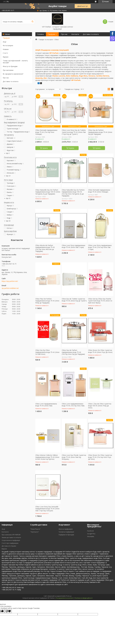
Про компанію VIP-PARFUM (11, 535)
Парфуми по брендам (66, 535)
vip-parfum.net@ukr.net (10, 288)
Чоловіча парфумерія (66, 532)
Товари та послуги (46, 40)
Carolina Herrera (102, 76)
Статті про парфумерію (10, 543)
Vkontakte (91, 536)
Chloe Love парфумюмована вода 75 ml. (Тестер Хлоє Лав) (73, 405)
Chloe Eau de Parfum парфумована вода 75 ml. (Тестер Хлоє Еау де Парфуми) (73, 352)
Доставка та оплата (11, 81)
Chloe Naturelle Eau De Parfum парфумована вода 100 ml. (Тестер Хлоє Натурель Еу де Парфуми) (73, 193)
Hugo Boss (83, 76)
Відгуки (6, 57)
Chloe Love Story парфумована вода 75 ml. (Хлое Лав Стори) (73, 246)
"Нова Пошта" (35, 529)
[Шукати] (32, 22)
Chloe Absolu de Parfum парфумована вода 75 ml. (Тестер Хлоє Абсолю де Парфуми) (45, 248)
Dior (45, 78)
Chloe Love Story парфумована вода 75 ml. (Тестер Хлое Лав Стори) (100, 247)
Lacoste (62, 76)
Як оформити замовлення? (13, 74)
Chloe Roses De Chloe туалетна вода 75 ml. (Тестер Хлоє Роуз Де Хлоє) (100, 457)
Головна (40, 34)
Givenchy (39, 78)
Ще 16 (8, 221)
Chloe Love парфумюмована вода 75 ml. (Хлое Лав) (46, 405)
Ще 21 (8, 198)
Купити (45, 148)
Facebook (90, 531)
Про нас (6, 78)
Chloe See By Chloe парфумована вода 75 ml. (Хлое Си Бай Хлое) (47, 352)
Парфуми (6, 38)
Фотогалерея (8, 45)
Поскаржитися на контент (65, 598)
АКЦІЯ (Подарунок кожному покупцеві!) (52, 50)
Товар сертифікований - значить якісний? (15, 62)
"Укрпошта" (35, 532)
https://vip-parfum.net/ (10, 281)
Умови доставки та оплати (11, 537)
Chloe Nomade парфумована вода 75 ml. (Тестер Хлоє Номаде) (46, 132)
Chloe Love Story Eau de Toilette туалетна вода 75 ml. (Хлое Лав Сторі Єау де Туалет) (74, 132)
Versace (92, 76)
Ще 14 (8, 176)
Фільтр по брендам (10, 66)
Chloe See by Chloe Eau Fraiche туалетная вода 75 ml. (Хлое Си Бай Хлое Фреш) (100, 301)
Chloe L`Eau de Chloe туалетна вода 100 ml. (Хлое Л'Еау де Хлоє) (100, 406)
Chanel (55, 76)
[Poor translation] (8, 611)
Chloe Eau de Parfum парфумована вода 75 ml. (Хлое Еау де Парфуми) (100, 132)
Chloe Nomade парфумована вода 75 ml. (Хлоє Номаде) (99, 191)
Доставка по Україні (9, 546)
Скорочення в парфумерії (11, 540)
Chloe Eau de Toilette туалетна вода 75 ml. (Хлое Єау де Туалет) (74, 300)
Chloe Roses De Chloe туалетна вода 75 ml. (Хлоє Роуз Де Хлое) (100, 351)
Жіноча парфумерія (66, 529)
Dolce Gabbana (72, 76)
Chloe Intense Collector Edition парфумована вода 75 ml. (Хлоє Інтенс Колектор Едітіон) (47, 457)
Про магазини (8, 70)
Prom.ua (69, 596)
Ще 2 (8, 153)
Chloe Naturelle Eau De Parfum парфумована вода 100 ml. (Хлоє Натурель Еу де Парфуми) (48, 192)
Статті (5, 53)
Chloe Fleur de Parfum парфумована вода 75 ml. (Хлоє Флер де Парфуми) (47, 301)
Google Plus (91, 534)
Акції (5, 42)
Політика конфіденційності (84, 598)
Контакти (75, 34)
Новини (6, 49)
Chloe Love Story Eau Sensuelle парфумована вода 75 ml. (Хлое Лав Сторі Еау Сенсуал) (47, 509)
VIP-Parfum (54, 53)
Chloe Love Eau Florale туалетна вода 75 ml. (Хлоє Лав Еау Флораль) (74, 457)
